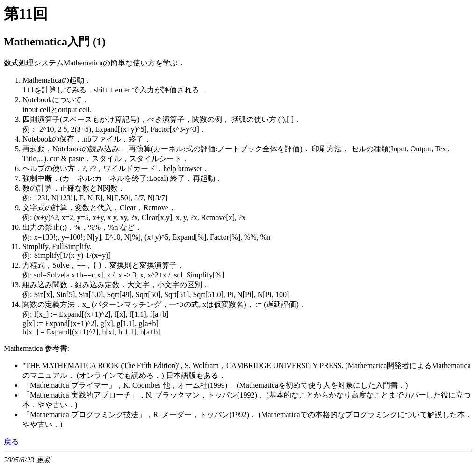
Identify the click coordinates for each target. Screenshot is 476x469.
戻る (11, 442)
